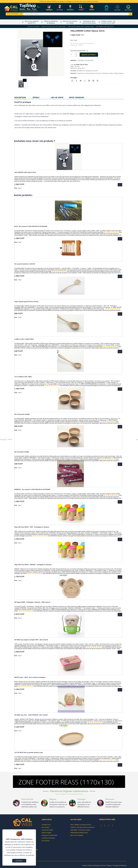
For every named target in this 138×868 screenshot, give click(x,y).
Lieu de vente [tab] (57, 97)
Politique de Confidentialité (49, 835)
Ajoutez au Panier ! (89, 55)
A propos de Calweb (47, 830)
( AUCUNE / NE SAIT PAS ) (86, 60)
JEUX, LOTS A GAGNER (77, 835)
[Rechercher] (76, 14)
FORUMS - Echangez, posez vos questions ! (83, 827)
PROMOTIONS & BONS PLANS (79, 833)
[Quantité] (73, 55)
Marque (73, 60)
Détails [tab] (36, 97)
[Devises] (117, 9)
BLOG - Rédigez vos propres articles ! (81, 825)
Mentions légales (47, 833)
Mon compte (45, 827)
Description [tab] (20, 97)
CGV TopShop (46, 841)
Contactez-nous (46, 825)
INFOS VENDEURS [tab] (77, 97)
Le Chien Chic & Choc (81, 64)
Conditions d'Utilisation (48, 838)
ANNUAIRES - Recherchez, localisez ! (81, 830)
